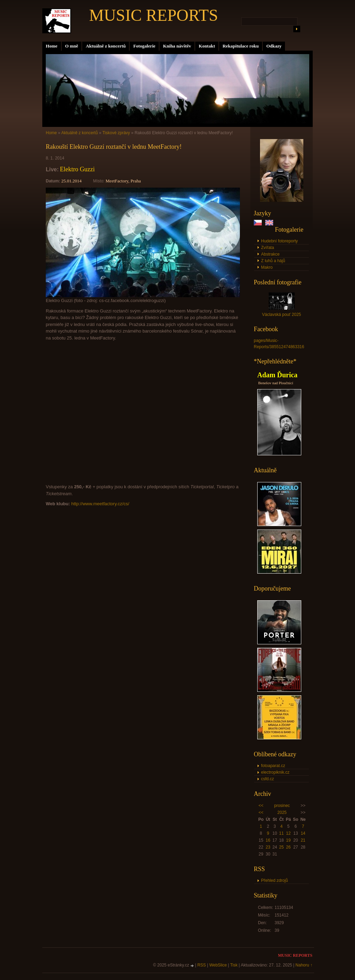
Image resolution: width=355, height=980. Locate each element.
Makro (267, 267)
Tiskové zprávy (116, 133)
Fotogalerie (144, 46)
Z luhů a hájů (273, 261)
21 (303, 840)
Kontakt (207, 46)
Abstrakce (270, 254)
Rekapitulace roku (241, 46)
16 (268, 840)
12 (288, 833)
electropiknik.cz (275, 772)
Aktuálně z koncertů (106, 46)
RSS (202, 965)
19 (288, 840)
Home (52, 46)
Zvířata (267, 248)
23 (268, 847)
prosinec (282, 806)
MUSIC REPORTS (154, 15)
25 (281, 847)
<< (261, 806)
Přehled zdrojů (274, 880)
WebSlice (218, 965)
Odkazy (274, 46)
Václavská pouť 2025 (282, 315)
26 (288, 847)
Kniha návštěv (177, 46)
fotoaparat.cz (273, 766)
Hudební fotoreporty (279, 241)
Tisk (234, 965)
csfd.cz (267, 779)
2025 (282, 813)
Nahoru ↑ (304, 965)
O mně (72, 46)
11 (281, 833)
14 (303, 833)
